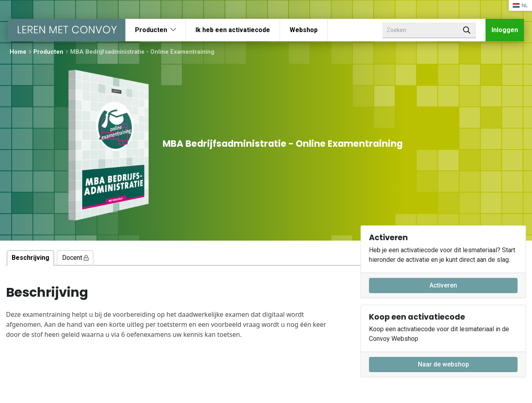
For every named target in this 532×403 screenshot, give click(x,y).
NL (520, 5)
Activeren (443, 285)
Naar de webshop (443, 364)
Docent (75, 258)
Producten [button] (151, 30)
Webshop (304, 30)
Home (18, 52)
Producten (48, 52)
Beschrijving (30, 258)
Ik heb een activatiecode (233, 30)
